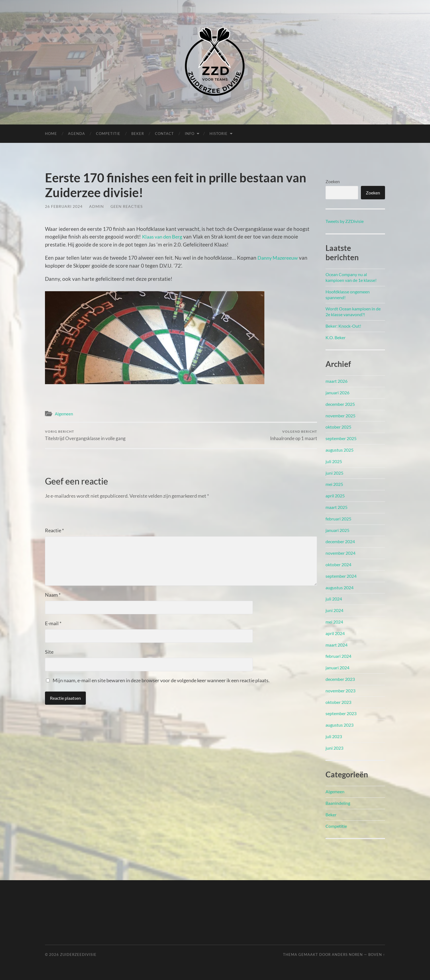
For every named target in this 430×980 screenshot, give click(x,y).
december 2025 (340, 404)
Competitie (108, 134)
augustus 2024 (340, 587)
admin (97, 206)
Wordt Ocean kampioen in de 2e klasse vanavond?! (353, 311)
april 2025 (335, 496)
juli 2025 (334, 461)
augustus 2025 (340, 450)
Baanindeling (338, 803)
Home (51, 134)
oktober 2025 (338, 427)
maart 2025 (336, 507)
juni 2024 (334, 610)
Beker (138, 134)
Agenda (77, 134)
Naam (53, 595)
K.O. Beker (336, 337)
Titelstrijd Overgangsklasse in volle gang (85, 435)
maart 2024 (336, 645)
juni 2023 (334, 748)
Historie (219, 134)
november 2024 (340, 553)
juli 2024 (334, 599)
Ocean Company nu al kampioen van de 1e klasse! (351, 277)
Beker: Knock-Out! (343, 326)
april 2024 (335, 633)
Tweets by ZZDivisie (345, 221)
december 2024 (340, 541)
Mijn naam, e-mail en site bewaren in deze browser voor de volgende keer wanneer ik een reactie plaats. (161, 681)
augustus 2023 (340, 725)
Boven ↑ (377, 954)
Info (190, 134)
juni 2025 (334, 473)
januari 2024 (337, 668)
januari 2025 (337, 530)
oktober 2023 (338, 702)
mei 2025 (334, 484)
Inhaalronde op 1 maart (294, 435)
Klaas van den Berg (164, 236)
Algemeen (64, 414)
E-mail (53, 624)
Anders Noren (347, 954)
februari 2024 (338, 656)
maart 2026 (336, 381)
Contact (164, 134)
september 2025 (341, 438)
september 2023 (341, 713)
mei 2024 (334, 622)
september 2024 (341, 576)
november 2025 (340, 416)
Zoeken (333, 181)
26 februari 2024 (64, 206)
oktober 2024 (338, 564)
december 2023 (340, 679)
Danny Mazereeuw (279, 258)
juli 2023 (334, 736)
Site (49, 652)
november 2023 (340, 691)
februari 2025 (338, 519)
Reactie (54, 531)
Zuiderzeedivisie (78, 954)
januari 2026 (337, 393)
